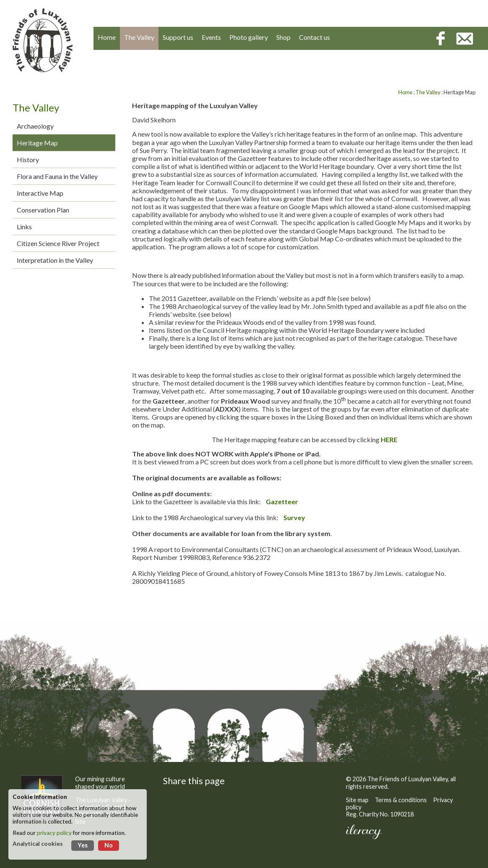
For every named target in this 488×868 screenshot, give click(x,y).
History (28, 159)
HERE (389, 439)
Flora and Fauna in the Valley (57, 176)
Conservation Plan (43, 210)
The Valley (428, 92)
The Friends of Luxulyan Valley (408, 779)
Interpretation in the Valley (55, 260)
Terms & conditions (401, 800)
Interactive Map (40, 193)
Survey (294, 517)
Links (24, 227)
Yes (83, 845)
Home (405, 92)
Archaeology (35, 126)
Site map (357, 800)
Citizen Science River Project (58, 243)
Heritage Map (37, 143)
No (109, 845)
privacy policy (54, 833)
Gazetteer (282, 501)
